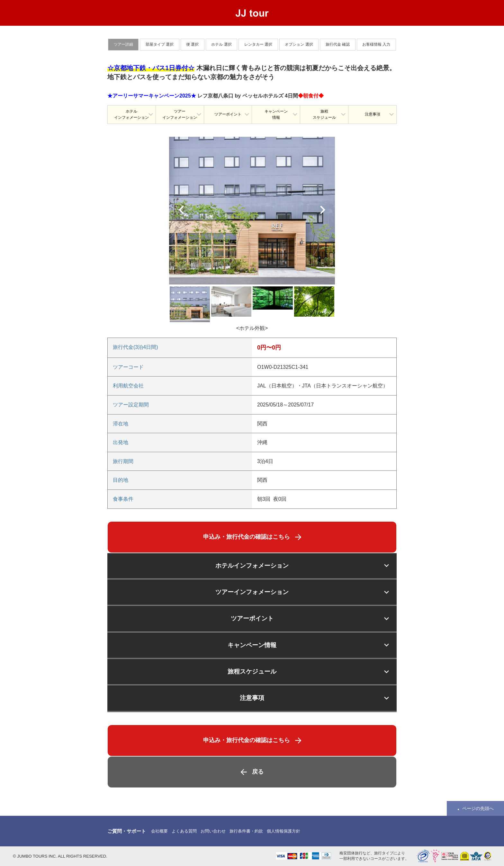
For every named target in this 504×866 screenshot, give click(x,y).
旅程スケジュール (324, 114)
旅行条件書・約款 (246, 831)
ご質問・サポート (127, 831)
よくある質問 (184, 831)
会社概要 (159, 831)
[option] (252, 211)
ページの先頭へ (478, 808)
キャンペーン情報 (276, 114)
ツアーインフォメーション (180, 114)
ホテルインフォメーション (131, 114)
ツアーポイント (228, 114)
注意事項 (373, 114)
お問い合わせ (213, 831)
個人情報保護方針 (283, 831)
